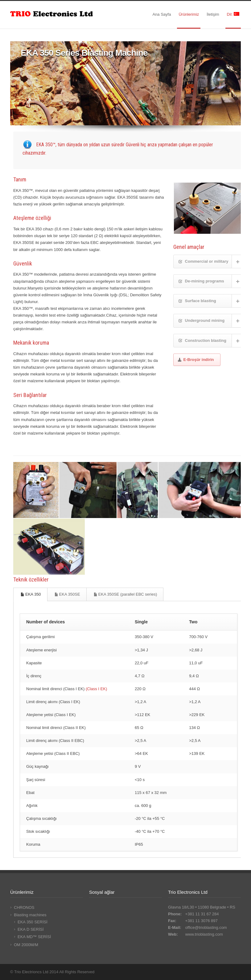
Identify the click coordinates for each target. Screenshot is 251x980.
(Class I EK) (96, 689)
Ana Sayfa (162, 14)
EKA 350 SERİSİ (33, 922)
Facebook (210, 972)
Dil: (233, 14)
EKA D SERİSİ (31, 929)
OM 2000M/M (26, 945)
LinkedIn (222, 972)
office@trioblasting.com (206, 927)
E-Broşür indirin (196, 360)
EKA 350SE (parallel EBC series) (125, 594)
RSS (235, 972)
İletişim (213, 14)
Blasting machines (30, 915)
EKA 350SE (67, 594)
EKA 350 (31, 594)
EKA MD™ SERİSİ (34, 937)
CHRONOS (24, 907)
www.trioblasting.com (204, 934)
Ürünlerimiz (189, 14)
